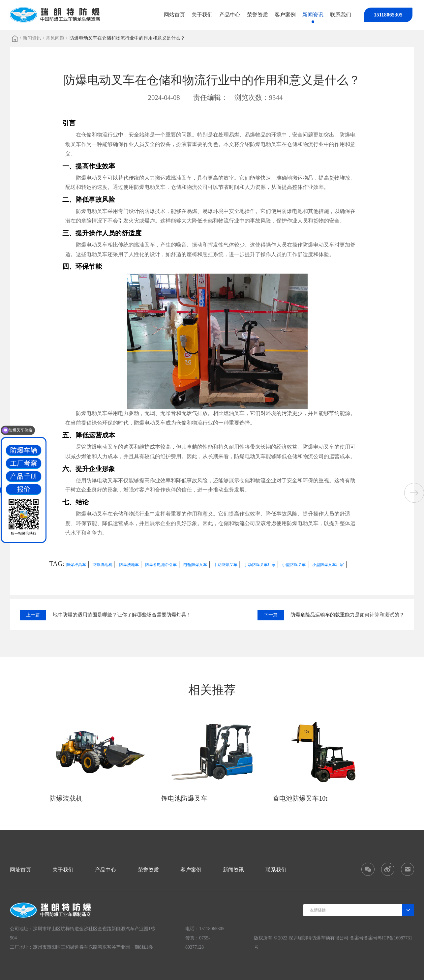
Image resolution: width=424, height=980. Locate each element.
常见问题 (55, 38)
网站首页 (174, 15)
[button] (414, 493)
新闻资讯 (313, 15)
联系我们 (341, 15)
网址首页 (20, 870)
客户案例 (285, 15)
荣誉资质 (257, 15)
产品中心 (230, 15)
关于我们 (202, 15)
